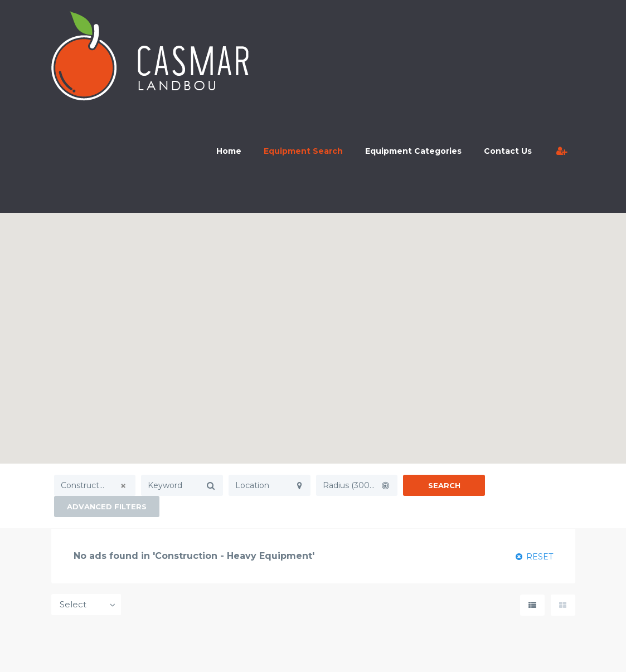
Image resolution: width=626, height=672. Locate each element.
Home (229, 151)
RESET (534, 557)
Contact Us (508, 151)
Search (444, 485)
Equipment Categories (413, 151)
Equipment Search (303, 151)
